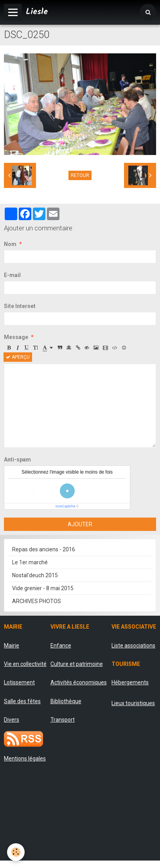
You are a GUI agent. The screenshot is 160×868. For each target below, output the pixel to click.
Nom (10, 244)
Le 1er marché (30, 562)
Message (16, 337)
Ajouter (80, 524)
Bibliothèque (66, 701)
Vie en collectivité (25, 664)
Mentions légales (25, 759)
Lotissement (19, 682)
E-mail (12, 275)
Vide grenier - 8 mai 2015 (43, 588)
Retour (80, 175)
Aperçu (18, 357)
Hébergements (130, 682)
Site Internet (20, 306)
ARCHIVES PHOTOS (37, 601)
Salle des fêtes (22, 701)
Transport (63, 720)
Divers (12, 720)
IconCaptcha (66, 506)
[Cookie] (16, 852)
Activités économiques (79, 682)
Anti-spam (17, 460)
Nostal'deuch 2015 (35, 575)
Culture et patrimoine (77, 664)
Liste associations (133, 646)
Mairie (12, 646)
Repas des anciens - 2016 (44, 549)
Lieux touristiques (133, 703)
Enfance (61, 646)
